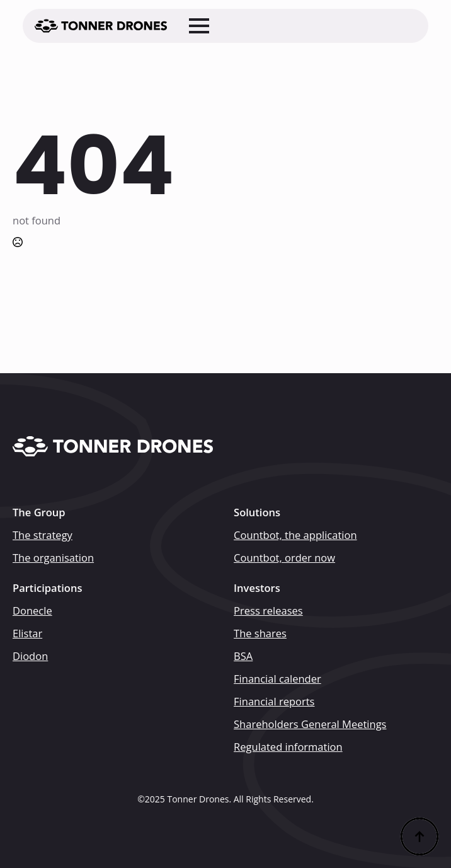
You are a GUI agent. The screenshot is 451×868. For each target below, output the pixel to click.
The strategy (43, 535)
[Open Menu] (199, 26)
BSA (243, 656)
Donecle (32, 611)
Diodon (30, 656)
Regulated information (288, 747)
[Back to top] (420, 836)
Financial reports (274, 702)
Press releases (268, 611)
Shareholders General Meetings (310, 724)
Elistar (27, 634)
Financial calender (277, 679)
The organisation (53, 558)
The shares (260, 634)
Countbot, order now (284, 558)
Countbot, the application (295, 535)
